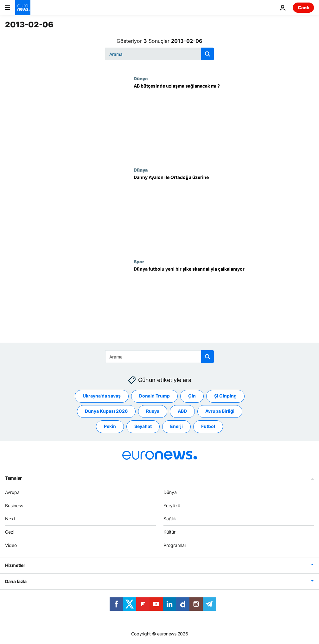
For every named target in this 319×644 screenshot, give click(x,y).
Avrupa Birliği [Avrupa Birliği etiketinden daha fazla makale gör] (220, 411)
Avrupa (12, 492)
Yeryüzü (172, 505)
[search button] (207, 54)
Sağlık (170, 519)
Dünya (141, 78)
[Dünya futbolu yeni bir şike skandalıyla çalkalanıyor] (224, 305)
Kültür (169, 532)
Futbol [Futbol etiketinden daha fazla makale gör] (208, 426)
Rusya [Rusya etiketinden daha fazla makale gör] (153, 411)
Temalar (13, 478)
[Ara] (159, 54)
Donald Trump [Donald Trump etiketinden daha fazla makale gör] (154, 396)
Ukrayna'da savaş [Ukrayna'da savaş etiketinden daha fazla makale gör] (102, 396)
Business (14, 505)
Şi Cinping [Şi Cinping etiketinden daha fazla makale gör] (225, 396)
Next (10, 519)
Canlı (303, 7)
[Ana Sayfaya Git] (23, 8)
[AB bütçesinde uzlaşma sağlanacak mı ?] (224, 122)
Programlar (175, 545)
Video (11, 545)
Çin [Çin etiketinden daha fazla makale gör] (192, 396)
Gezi (10, 532)
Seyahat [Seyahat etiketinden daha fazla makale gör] (143, 426)
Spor (139, 261)
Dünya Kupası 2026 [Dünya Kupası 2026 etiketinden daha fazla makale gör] (106, 411)
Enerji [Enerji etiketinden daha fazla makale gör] (176, 426)
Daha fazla (16, 581)
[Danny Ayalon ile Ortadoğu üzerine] (224, 213)
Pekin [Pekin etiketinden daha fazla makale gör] (110, 426)
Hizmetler (15, 565)
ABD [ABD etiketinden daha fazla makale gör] (182, 411)
